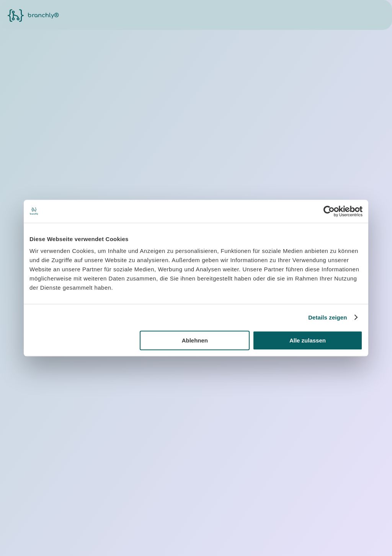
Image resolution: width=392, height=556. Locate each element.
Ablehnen (195, 340)
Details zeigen (327, 317)
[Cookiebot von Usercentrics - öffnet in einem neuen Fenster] (329, 211)
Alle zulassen (308, 340)
